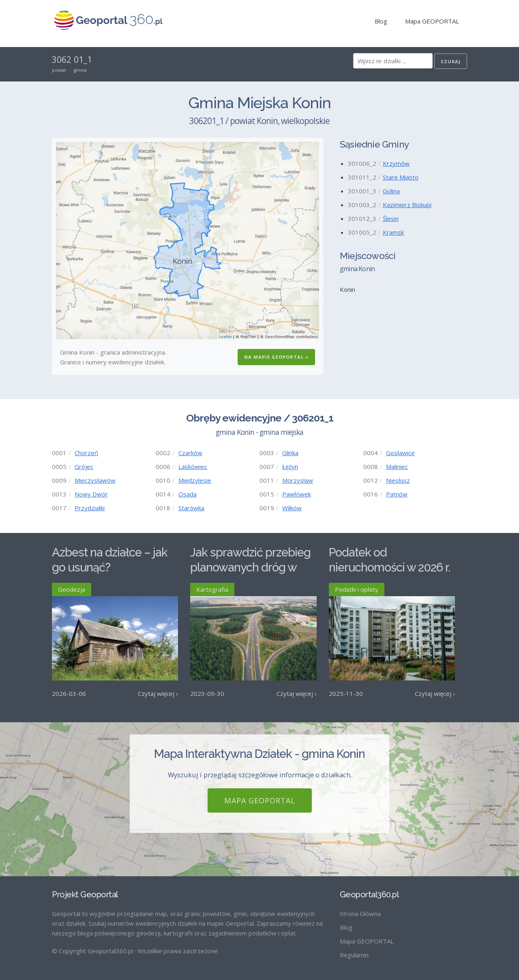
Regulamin (354, 955)
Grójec (84, 466)
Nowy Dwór (91, 494)
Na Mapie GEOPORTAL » (276, 357)
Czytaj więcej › (158, 693)
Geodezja (72, 589)
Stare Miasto (401, 177)
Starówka (191, 508)
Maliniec (397, 466)
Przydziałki (90, 508)
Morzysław (298, 480)
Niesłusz (398, 480)
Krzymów (396, 163)
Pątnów (397, 494)
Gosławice (400, 453)
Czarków (190, 453)
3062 (62, 60)
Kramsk (393, 232)
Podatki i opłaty (357, 589)
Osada (188, 494)
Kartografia (212, 589)
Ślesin (391, 218)
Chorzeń (86, 453)
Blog (381, 21)
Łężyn (290, 466)
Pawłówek (297, 494)
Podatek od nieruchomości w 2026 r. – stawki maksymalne (389, 567)
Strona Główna (360, 914)
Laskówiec (193, 466)
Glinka (290, 453)
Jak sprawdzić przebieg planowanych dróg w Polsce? (250, 567)
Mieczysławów (95, 480)
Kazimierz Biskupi (407, 205)
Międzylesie (195, 480)
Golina (391, 191)
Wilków (292, 508)
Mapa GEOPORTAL (432, 21)
